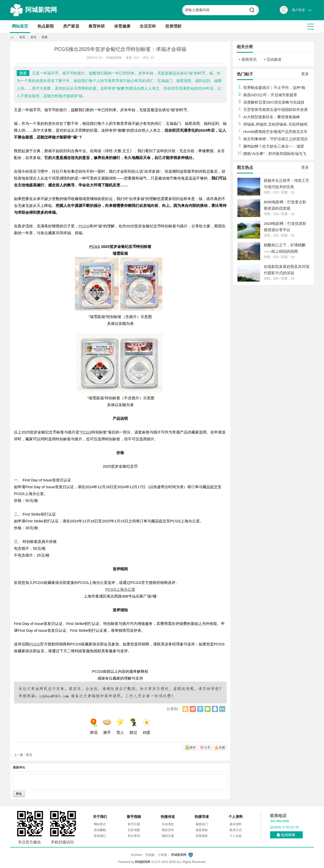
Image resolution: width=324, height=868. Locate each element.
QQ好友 (215, 709)
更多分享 (222, 709)
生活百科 (148, 26)
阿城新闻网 (41, 10)
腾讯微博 (200, 709)
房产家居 (71, 26)
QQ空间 (186, 709)
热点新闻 (46, 26)
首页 (12, 37)
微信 (208, 709)
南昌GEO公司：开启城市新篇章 (270, 95)
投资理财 (173, 26)
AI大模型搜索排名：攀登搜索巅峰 (272, 117)
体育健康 (122, 26)
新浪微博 (193, 709)
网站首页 (20, 26)
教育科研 (97, 26)
